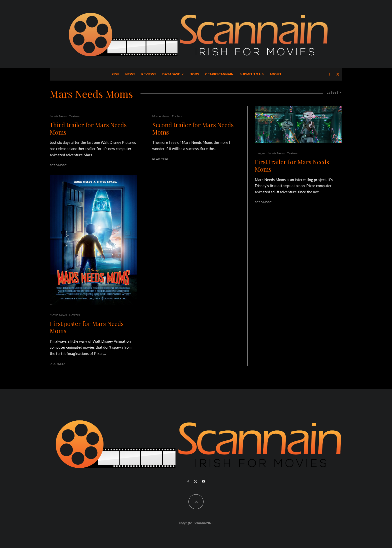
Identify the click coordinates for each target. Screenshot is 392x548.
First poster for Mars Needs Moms (87, 327)
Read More (58, 165)
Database (171, 74)
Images (260, 153)
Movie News (58, 116)
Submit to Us (251, 74)
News (130, 74)
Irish (115, 74)
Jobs (195, 74)
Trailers (74, 116)
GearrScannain (219, 74)
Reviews (149, 74)
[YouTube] (203, 481)
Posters (74, 315)
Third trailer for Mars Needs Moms (88, 129)
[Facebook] (329, 74)
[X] (338, 74)
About (275, 74)
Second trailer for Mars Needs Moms (193, 129)
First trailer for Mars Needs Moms (292, 166)
